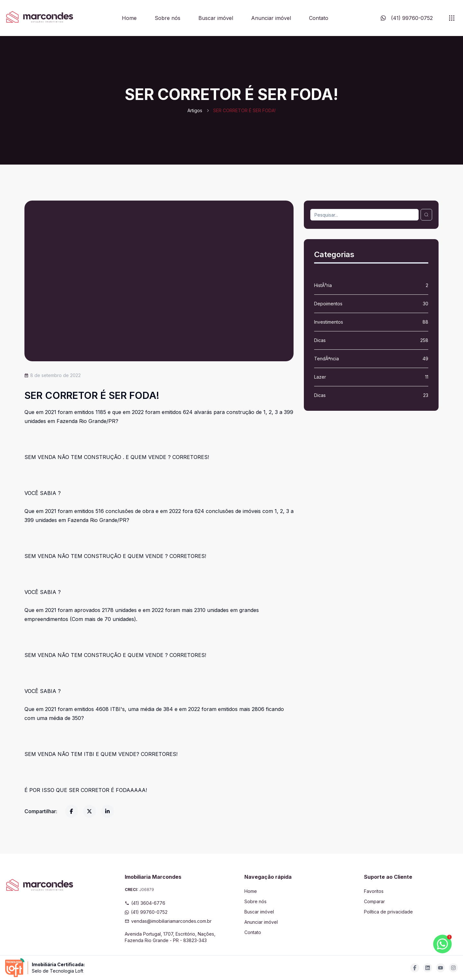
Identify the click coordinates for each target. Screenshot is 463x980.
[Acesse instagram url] (453, 968)
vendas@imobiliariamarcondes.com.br (168, 921)
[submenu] (452, 18)
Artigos (195, 110)
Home (129, 18)
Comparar (374, 901)
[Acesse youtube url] (440, 968)
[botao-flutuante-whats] (442, 944)
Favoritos (374, 891)
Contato (319, 18)
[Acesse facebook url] (415, 968)
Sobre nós (168, 18)
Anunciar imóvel (271, 18)
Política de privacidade (388, 912)
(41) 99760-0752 (146, 912)
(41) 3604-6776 (145, 903)
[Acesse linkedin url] (428, 968)
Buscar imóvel (216, 18)
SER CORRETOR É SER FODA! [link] (244, 110)
